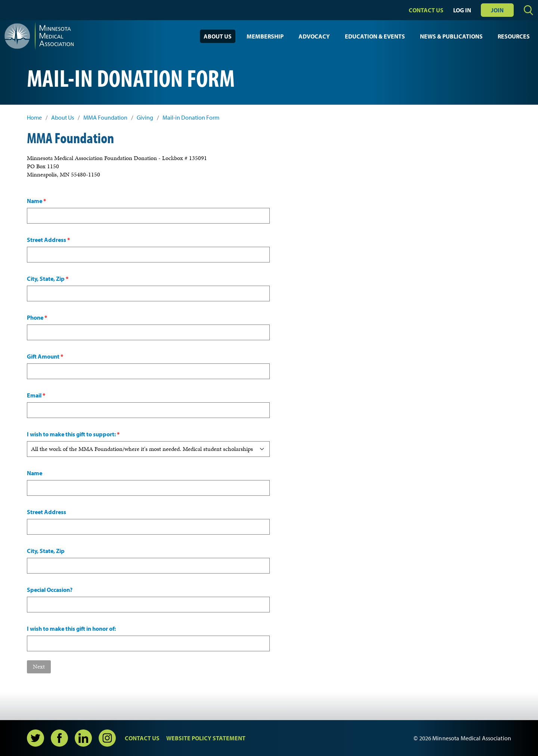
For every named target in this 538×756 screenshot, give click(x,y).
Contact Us (426, 10)
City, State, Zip (48, 279)
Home (34, 118)
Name (36, 201)
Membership (265, 36)
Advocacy (314, 36)
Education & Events (375, 36)
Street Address (48, 240)
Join (497, 10)
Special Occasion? (50, 590)
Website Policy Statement (206, 738)
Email (36, 395)
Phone (37, 317)
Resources (514, 36)
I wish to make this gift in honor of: (71, 629)
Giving (145, 118)
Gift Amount (45, 356)
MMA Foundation (105, 118)
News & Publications (451, 36)
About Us (218, 36)
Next (39, 666)
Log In (462, 10)
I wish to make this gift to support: (73, 434)
